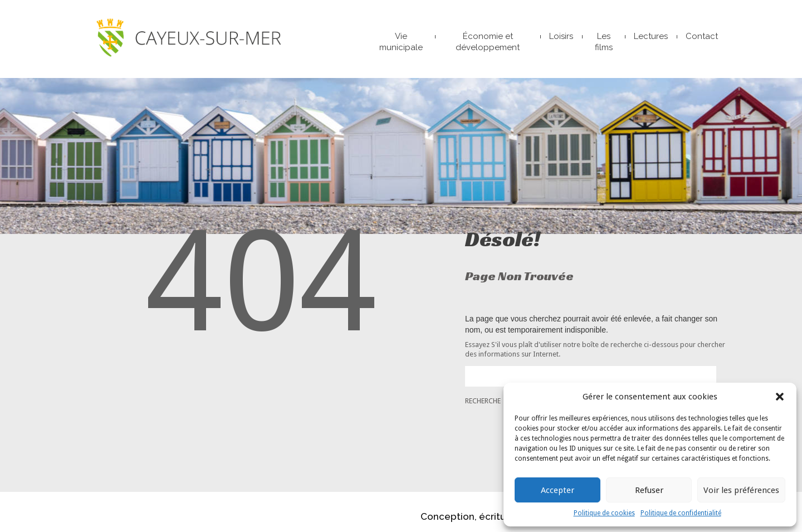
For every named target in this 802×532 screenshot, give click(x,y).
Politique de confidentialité (681, 513)
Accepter (558, 490)
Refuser (649, 490)
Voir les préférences (741, 490)
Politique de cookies (604, 513)
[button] (780, 397)
